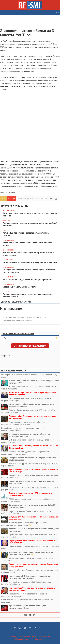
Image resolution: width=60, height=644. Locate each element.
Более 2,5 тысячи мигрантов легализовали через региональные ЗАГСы (23, 429)
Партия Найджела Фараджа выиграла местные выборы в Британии (26, 512)
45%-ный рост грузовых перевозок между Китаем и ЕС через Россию (30, 465)
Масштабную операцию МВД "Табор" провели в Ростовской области (26, 583)
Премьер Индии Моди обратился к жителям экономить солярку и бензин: (30, 536)
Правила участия (42, 637)
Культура (30, 199)
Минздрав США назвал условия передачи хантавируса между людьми (29, 376)
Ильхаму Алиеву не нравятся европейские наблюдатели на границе (24, 595)
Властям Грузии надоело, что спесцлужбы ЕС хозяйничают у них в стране (25, 453)
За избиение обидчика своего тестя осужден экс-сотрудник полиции (27, 399)
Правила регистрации (24, 639)
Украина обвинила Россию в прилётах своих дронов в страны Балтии (30, 571)
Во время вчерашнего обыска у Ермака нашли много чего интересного (29, 388)
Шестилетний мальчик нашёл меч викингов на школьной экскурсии (27, 601)
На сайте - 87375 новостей (18, 333)
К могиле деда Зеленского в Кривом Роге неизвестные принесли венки (24, 524)
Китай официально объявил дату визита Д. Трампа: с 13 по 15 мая (29, 559)
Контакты (39, 639)
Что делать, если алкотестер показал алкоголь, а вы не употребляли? (30, 488)
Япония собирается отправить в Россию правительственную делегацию (23, 423)
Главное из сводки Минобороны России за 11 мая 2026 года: (30, 547)
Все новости (30, 615)
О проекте (13, 637)
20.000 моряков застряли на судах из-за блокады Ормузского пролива (27, 500)
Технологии (22, 199)
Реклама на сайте (26, 637)
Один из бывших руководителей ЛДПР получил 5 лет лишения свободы (29, 411)
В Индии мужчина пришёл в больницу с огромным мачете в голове (28, 441)
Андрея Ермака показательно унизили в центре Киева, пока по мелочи (30, 476)
